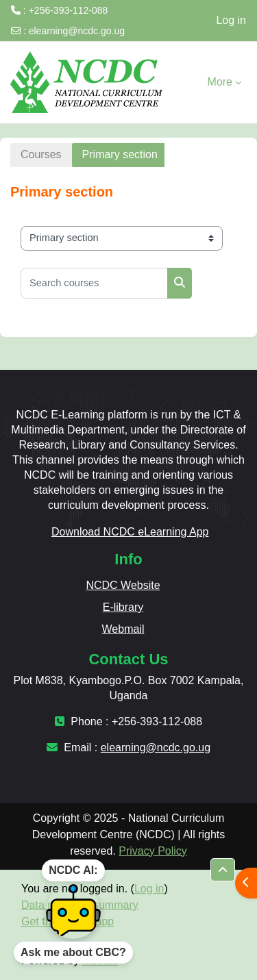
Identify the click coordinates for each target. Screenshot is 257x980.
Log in (231, 20)
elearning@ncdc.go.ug (77, 31)
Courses (41, 154)
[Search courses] (94, 283)
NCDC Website (123, 585)
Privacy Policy (153, 851)
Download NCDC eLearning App (130, 532)
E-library (123, 607)
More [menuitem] (220, 82)
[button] (223, 870)
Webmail (123, 629)
